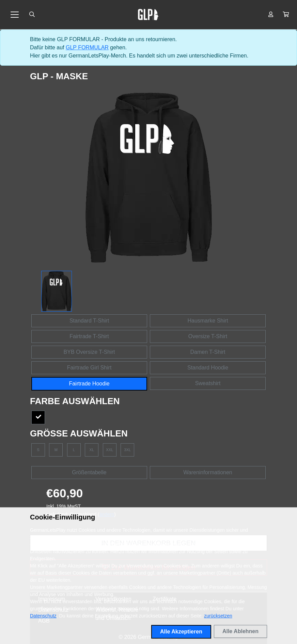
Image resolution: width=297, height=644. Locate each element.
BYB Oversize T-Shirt (89, 352)
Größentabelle (89, 472)
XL (92, 450)
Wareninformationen (208, 472)
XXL (110, 450)
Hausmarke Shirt (208, 321)
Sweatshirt (208, 383)
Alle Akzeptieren (181, 632)
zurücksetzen (218, 616)
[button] (286, 15)
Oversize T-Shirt (208, 336)
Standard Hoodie (208, 368)
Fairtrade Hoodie (89, 384)
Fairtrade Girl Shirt (89, 368)
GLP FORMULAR (87, 47)
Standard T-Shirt (89, 321)
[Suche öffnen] (32, 15)
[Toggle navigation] (15, 15)
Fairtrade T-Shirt (89, 336)
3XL (127, 450)
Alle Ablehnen (240, 631)
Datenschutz (43, 616)
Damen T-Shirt (208, 352)
